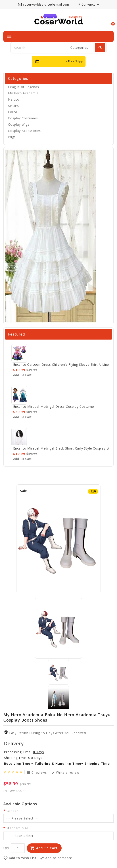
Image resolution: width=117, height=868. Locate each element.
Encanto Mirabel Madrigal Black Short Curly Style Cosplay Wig (63, 448)
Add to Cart (47, 848)
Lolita (13, 112)
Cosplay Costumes (23, 118)
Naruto (14, 99)
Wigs (12, 137)
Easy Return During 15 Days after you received (48, 733)
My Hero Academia (23, 93)
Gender (12, 811)
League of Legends (24, 87)
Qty (6, 848)
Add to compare (56, 858)
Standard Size (17, 828)
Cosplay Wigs (19, 124)
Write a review (65, 772)
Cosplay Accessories (24, 131)
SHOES (14, 106)
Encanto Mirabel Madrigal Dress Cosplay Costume (54, 407)
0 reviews (37, 772)
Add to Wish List (20, 858)
